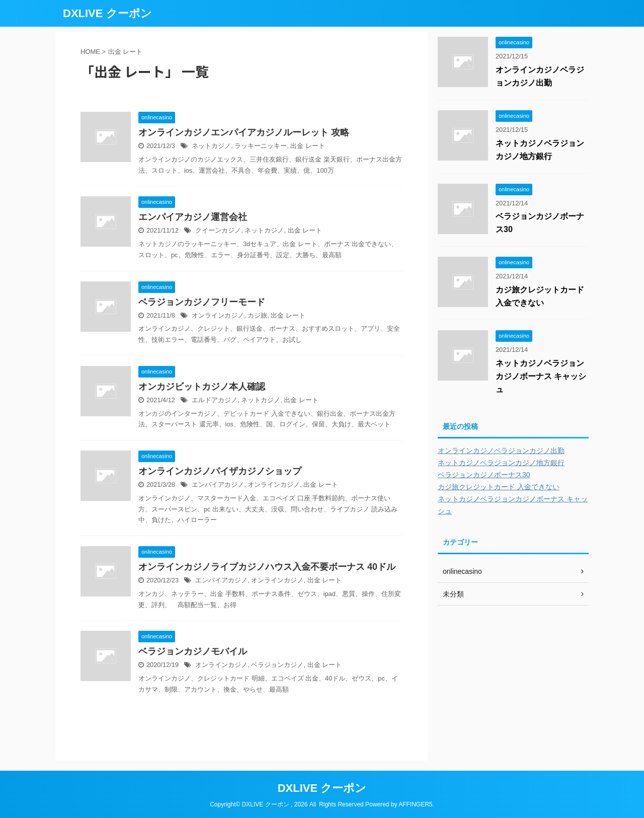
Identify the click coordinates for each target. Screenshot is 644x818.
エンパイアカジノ (218, 485)
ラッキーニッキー (261, 146)
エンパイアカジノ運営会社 (193, 217)
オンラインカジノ (218, 315)
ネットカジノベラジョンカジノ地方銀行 (501, 463)
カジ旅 (257, 315)
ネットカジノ (211, 146)
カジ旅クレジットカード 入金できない (499, 487)
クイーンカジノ (218, 230)
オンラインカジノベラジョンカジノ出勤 (501, 451)
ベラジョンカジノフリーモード (202, 302)
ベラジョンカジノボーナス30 (484, 475)
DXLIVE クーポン (107, 13)
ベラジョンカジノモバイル (193, 651)
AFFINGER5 (415, 804)
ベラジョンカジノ (277, 665)
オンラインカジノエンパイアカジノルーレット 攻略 (244, 132)
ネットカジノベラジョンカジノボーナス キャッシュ (541, 376)
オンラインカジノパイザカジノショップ (220, 471)
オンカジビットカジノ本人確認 (202, 387)
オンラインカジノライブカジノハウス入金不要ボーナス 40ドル (267, 567)
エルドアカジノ (215, 400)
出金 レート (308, 146)
